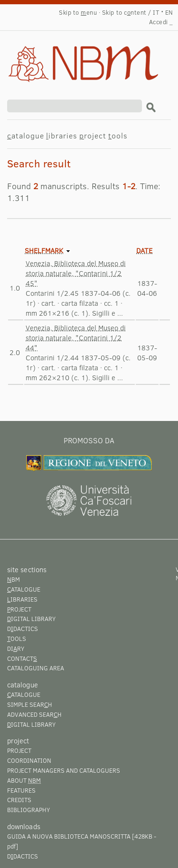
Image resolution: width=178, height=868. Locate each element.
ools (118, 135)
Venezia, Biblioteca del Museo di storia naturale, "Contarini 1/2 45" (76, 273)
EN (169, 12)
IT (156, 12)
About (24, 780)
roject (93, 135)
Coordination (29, 760)
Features (21, 790)
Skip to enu (78, 12)
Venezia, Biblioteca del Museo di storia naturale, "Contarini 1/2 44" (76, 338)
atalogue (26, 135)
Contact (22, 658)
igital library (31, 619)
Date (144, 250)
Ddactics (23, 629)
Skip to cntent (124, 12)
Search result (70, 55)
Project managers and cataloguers (64, 770)
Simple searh (30, 704)
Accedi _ (161, 22)
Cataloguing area (36, 668)
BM (14, 579)
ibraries (62, 135)
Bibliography (28, 810)
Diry (16, 649)
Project (19, 750)
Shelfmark (44, 250)
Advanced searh (34, 714)
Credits (19, 800)
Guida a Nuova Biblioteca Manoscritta (69, 836)
